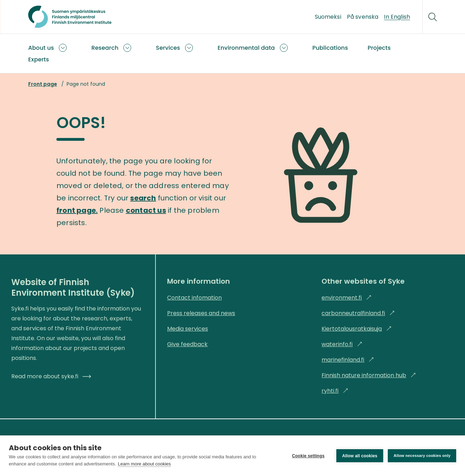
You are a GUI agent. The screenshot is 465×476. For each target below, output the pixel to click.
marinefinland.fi (348, 360)
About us (41, 48)
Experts (39, 59)
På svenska (363, 17)
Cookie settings (308, 456)
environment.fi (347, 298)
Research (105, 48)
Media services (188, 329)
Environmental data (246, 48)
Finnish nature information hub (369, 375)
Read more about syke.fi (51, 376)
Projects (379, 48)
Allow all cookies (360, 456)
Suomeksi (328, 17)
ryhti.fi (335, 391)
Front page (43, 84)
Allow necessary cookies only (422, 456)
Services (168, 48)
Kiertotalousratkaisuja (357, 329)
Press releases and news (201, 313)
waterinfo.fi (342, 344)
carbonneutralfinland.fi (358, 313)
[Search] (433, 17)
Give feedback (187, 344)
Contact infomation (194, 298)
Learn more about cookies (144, 464)
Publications (330, 48)
